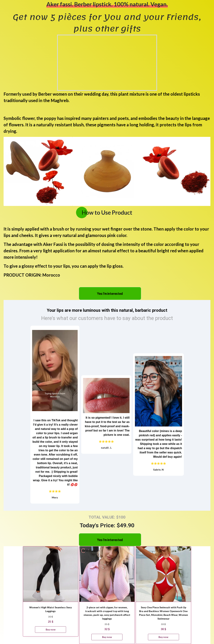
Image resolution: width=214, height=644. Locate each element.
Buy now (51, 629)
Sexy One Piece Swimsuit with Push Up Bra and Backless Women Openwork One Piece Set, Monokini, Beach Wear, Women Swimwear (163, 613)
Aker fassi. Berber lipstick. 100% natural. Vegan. (107, 4)
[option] (38, 171)
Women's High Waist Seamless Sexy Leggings (51, 609)
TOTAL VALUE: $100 (107, 517)
